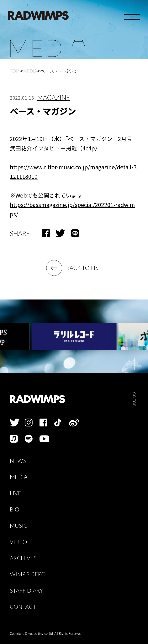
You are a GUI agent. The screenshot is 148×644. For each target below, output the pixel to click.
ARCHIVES (23, 558)
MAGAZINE (54, 98)
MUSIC (19, 526)
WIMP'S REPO (28, 574)
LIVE (16, 493)
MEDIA (19, 477)
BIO (15, 509)
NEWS (18, 461)
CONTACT (23, 607)
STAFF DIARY (26, 591)
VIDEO (18, 542)
